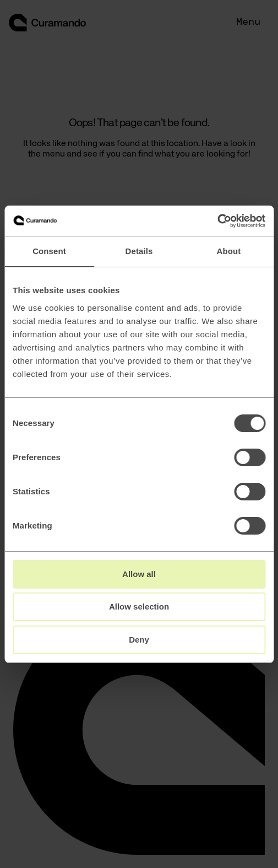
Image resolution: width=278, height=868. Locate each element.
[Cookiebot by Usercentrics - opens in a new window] (217, 221)
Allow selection (139, 606)
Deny (139, 640)
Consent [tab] (49, 251)
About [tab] (229, 251)
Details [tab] (139, 251)
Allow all (139, 574)
